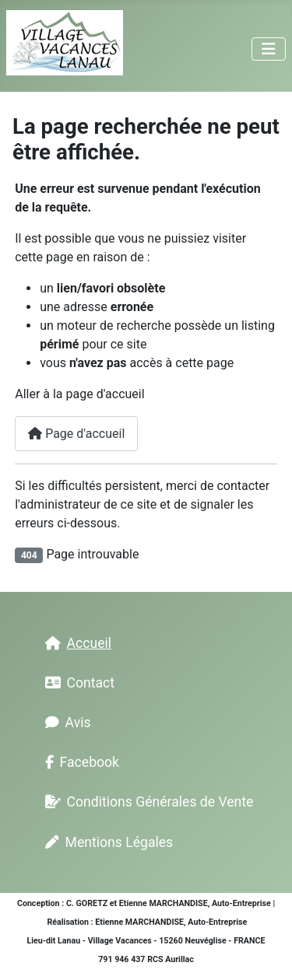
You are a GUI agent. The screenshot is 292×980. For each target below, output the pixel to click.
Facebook (79, 762)
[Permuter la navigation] (269, 49)
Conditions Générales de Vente (146, 802)
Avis (65, 723)
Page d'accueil (76, 434)
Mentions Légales (106, 842)
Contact (77, 683)
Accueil (75, 643)
